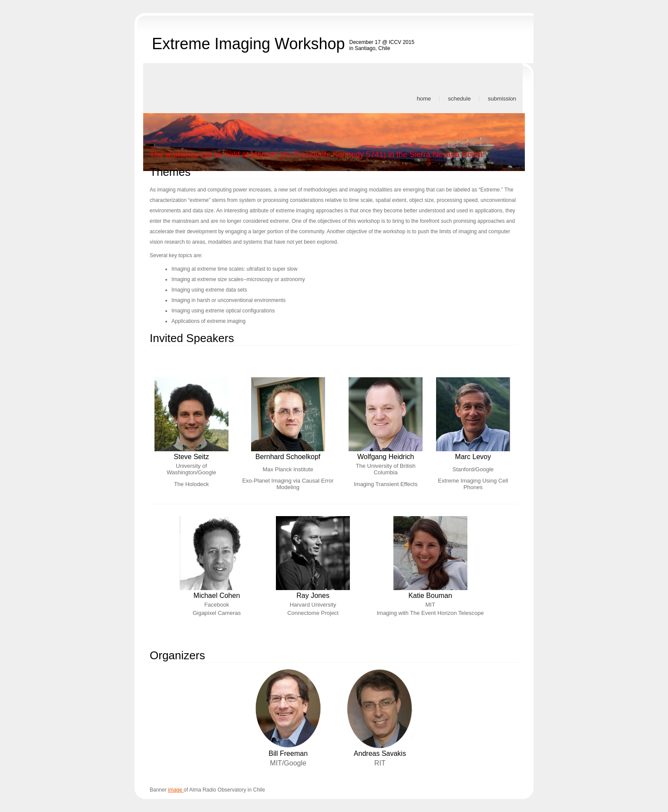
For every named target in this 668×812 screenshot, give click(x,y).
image (176, 790)
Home (424, 99)
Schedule (460, 99)
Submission (502, 99)
